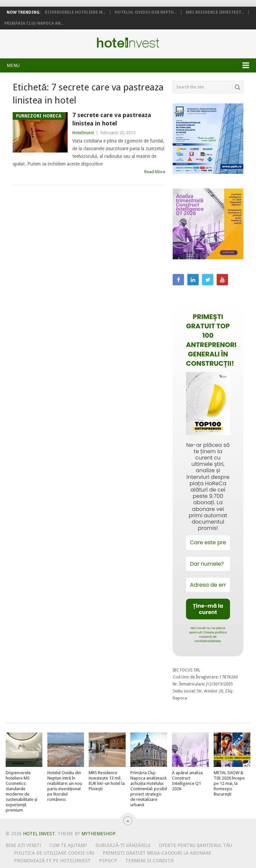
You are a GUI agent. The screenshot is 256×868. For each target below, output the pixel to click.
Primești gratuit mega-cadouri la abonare (157, 853)
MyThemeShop (98, 834)
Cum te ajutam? (68, 845)
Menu (13, 65)
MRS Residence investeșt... (215, 12)
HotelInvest (83, 133)
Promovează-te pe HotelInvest (52, 861)
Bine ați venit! (23, 845)
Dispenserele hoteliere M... (75, 12)
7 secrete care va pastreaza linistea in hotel (112, 119)
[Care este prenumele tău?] (208, 542)
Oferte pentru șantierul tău (196, 845)
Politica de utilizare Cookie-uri (54, 853)
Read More (155, 172)
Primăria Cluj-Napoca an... (34, 23)
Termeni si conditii (149, 861)
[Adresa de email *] (208, 585)
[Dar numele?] (208, 564)
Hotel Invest (128, 43)
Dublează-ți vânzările (123, 845)
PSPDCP (108, 861)
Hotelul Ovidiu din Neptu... (146, 12)
